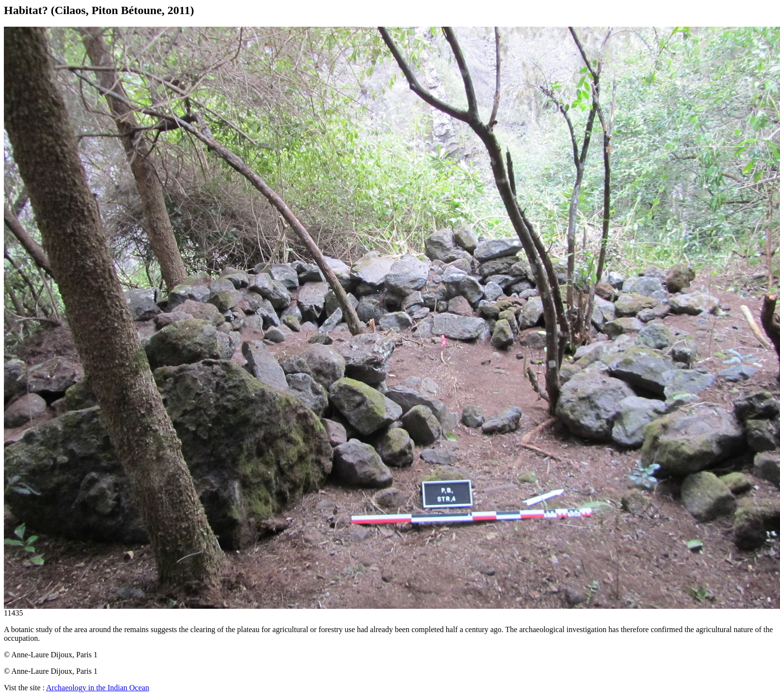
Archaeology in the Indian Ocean (97, 688)
